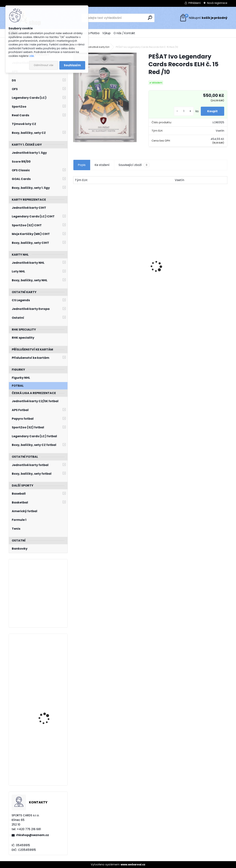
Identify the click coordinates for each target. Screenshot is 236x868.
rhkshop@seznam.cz (32, 835)
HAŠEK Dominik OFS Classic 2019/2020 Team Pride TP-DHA (150, 278)
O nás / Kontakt (124, 33)
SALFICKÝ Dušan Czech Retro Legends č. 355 (201, 281)
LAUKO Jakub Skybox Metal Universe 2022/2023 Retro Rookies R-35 (46, 656)
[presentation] (75, 260)
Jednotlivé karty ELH (98, 47)
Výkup (106, 33)
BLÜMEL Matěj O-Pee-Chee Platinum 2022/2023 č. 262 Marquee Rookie (46, 752)
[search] (150, 18)
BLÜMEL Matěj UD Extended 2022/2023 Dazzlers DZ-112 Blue (46, 702)
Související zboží (134, 165)
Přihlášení (195, 3)
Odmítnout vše (44, 65)
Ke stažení (102, 165)
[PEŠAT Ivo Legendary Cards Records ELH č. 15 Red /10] (105, 97)
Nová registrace (217, 3)
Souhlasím (72, 65)
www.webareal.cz (133, 864)
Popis (82, 165)
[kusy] (182, 111)
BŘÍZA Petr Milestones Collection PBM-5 (91, 265)
